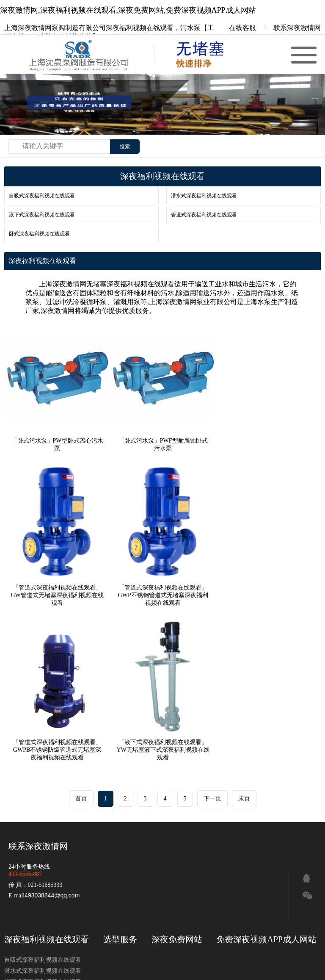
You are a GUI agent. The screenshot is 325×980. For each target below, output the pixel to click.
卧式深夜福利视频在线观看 (39, 234)
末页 (244, 638)
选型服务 (120, 779)
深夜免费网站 (177, 779)
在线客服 (237, 28)
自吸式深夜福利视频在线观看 (42, 196)
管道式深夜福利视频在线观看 (204, 215)
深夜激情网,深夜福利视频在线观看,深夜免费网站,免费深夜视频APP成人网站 (128, 10)
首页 (81, 638)
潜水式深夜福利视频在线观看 (204, 196)
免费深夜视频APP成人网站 (266, 779)
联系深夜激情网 (297, 28)
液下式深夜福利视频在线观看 (42, 215)
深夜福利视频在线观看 (47, 779)
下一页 (212, 638)
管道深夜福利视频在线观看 (203, 876)
